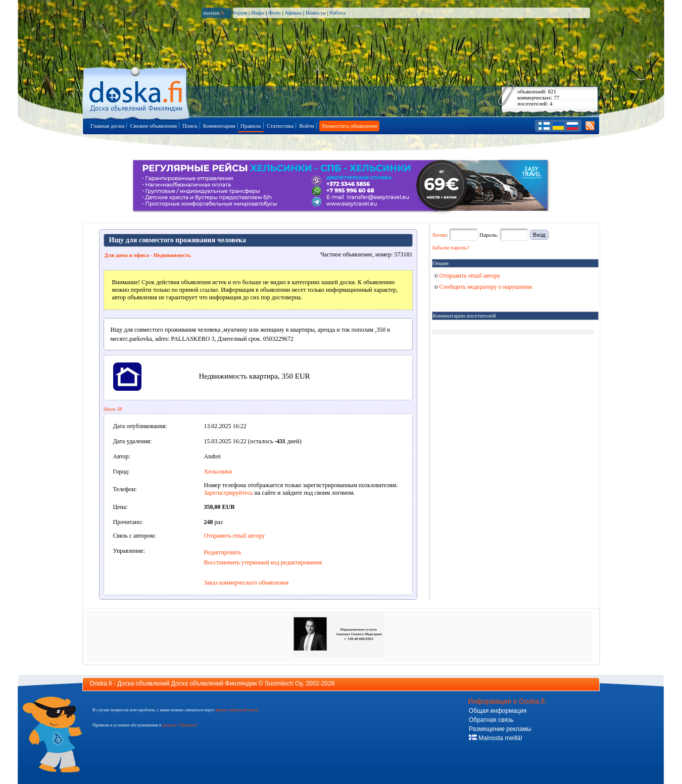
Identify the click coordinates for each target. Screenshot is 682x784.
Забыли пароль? (451, 247)
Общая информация (498, 711)
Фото (274, 13)
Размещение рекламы (500, 729)
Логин (439, 235)
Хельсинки (218, 472)
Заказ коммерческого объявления (247, 583)
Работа (337, 13)
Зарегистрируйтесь (229, 493)
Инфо (258, 13)
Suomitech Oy (283, 684)
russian (214, 13)
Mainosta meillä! (496, 738)
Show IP (113, 409)
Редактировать (223, 552)
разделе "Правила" (180, 725)
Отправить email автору (235, 536)
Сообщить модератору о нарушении (483, 287)
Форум (239, 13)
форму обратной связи (237, 710)
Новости (316, 13)
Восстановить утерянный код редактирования (263, 562)
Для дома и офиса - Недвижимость (148, 255)
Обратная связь (491, 720)
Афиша (293, 13)
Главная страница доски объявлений (137, 92)
